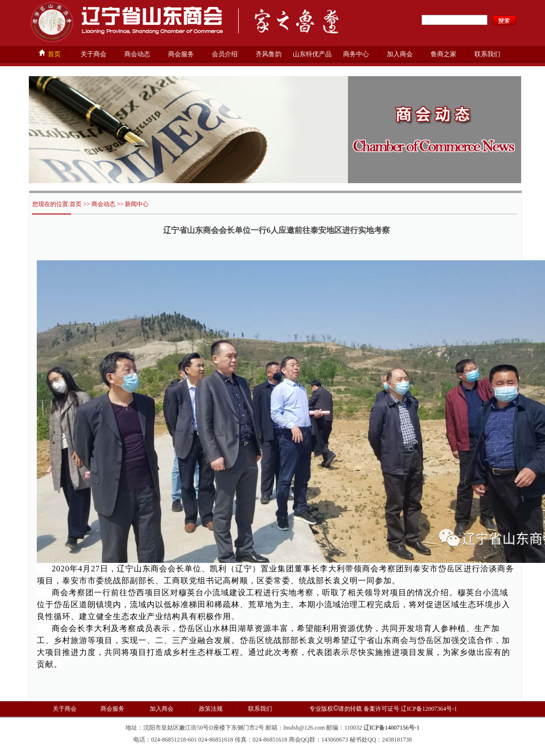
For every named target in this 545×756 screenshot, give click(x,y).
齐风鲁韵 (269, 54)
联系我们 (487, 54)
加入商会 (400, 54)
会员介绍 (225, 54)
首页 (49, 53)
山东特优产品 (312, 54)
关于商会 (93, 54)
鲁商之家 (444, 54)
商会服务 (181, 54)
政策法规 (210, 709)
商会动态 (137, 54)
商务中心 (356, 54)
